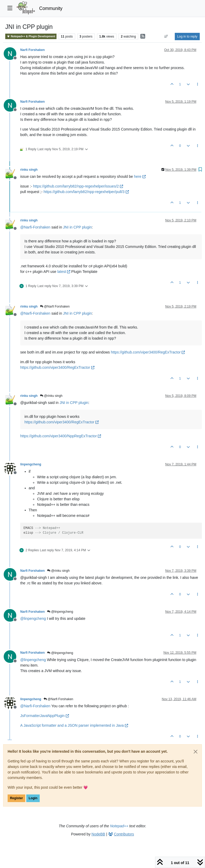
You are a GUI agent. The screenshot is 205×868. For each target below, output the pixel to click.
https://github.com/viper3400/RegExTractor (148, 352)
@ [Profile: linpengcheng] (33, 618)
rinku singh (29, 170)
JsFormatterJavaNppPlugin (45, 716)
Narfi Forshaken (32, 50)
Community (51, 8)
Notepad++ (119, 826)
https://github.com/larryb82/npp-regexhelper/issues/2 (78, 186)
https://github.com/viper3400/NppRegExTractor (61, 436)
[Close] (196, 752)
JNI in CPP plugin (77, 227)
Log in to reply (187, 37)
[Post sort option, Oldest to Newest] (166, 37)
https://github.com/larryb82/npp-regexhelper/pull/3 (86, 192)
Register (16, 798)
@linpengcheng (60, 612)
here (140, 176)
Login (33, 798)
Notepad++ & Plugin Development (31, 36)
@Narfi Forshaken (55, 306)
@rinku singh (51, 396)
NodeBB (98, 834)
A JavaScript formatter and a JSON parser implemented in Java (74, 725)
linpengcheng (31, 464)
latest (64, 272)
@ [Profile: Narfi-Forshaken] (35, 227)
